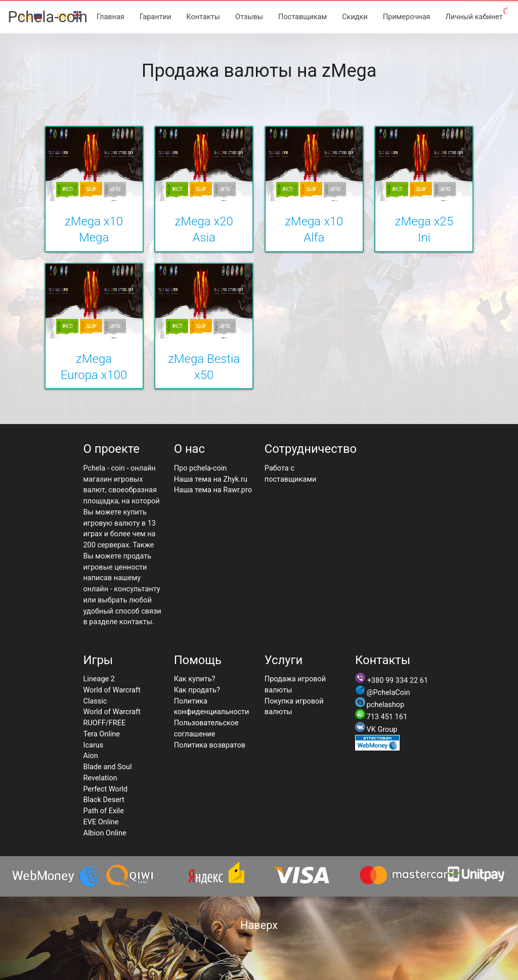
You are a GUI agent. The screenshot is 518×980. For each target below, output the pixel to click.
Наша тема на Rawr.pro (213, 490)
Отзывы (249, 17)
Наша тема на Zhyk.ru (211, 479)
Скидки (355, 17)
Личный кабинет (474, 17)
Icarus (93, 745)
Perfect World (105, 789)
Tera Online (101, 734)
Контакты (203, 17)
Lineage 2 (99, 679)
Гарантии (156, 17)
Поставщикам (303, 17)
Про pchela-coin (201, 468)
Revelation (100, 778)
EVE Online (101, 822)
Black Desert (103, 800)
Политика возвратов (210, 745)
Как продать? (197, 690)
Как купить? (195, 679)
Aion (90, 756)
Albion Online (104, 833)
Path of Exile (103, 811)
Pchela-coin (48, 17)
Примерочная (407, 17)
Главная (111, 17)
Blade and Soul (107, 767)
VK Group (382, 730)
